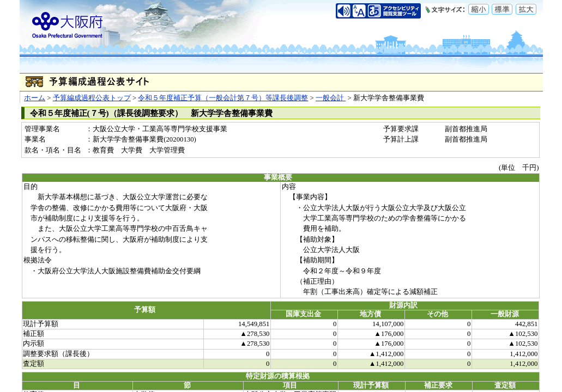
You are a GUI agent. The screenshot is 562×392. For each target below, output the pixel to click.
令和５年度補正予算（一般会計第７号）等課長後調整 (223, 98)
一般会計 (331, 98)
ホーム (35, 98)
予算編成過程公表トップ (92, 98)
